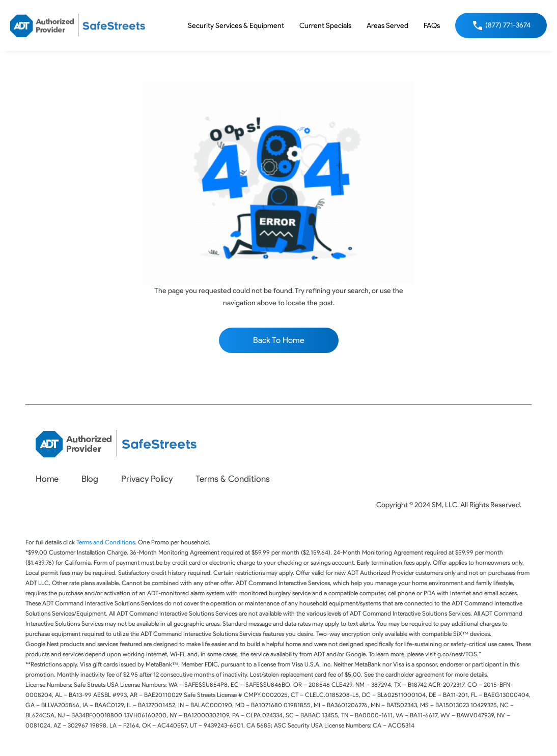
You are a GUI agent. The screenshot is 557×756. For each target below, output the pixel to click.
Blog (90, 479)
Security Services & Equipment (236, 26)
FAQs (432, 26)
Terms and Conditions (106, 542)
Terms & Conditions (233, 479)
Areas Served (387, 26)
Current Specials (325, 26)
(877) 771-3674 (508, 25)
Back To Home (279, 340)
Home (47, 479)
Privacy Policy (147, 479)
